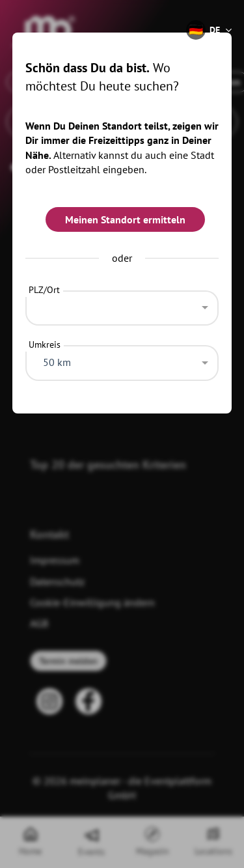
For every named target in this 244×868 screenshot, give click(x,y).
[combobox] (122, 305)
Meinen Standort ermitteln (125, 219)
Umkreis (45, 344)
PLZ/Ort (44, 290)
